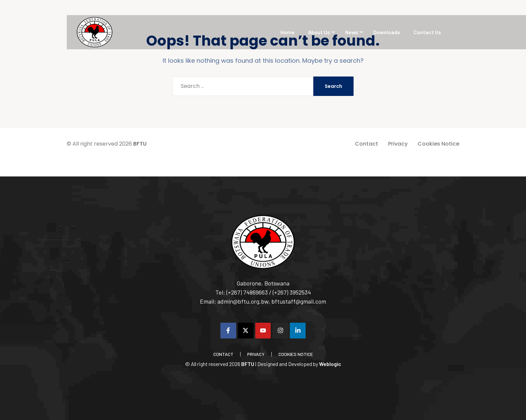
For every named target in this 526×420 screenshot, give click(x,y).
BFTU (140, 144)
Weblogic (330, 364)
